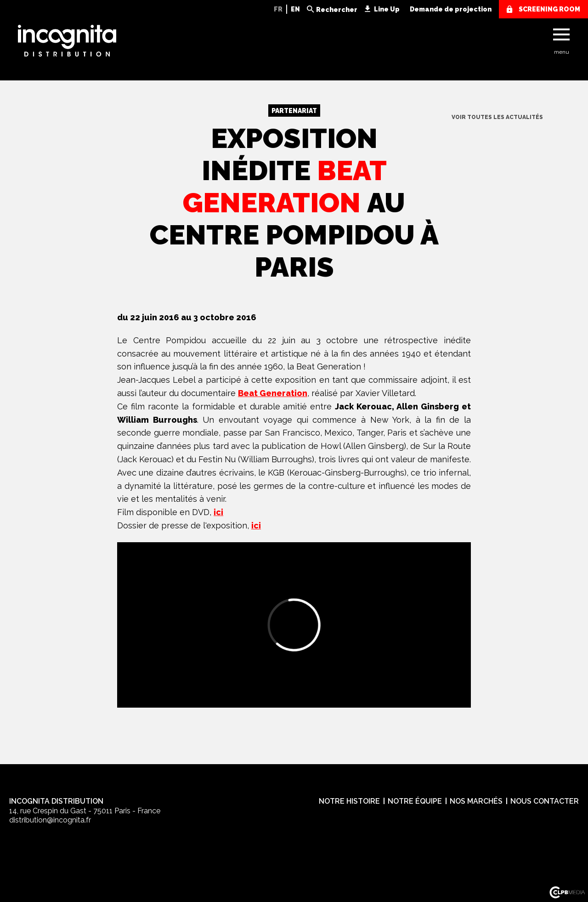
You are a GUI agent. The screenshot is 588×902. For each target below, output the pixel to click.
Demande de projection (451, 9)
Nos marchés (476, 801)
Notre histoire (349, 801)
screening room (549, 9)
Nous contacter (545, 801)
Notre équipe (415, 801)
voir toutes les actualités (497, 117)
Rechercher (337, 10)
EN (295, 9)
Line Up (387, 9)
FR (278, 9)
